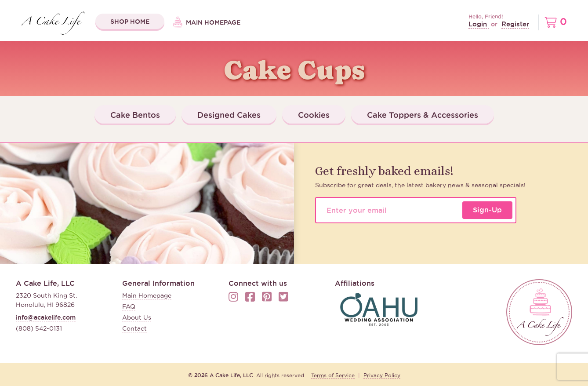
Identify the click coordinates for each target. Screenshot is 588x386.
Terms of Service (333, 375)
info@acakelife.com (46, 317)
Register (515, 24)
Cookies (314, 115)
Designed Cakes (229, 115)
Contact (134, 328)
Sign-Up (487, 210)
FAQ (129, 306)
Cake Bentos (135, 115)
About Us (137, 317)
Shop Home (130, 22)
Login (479, 24)
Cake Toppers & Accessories (423, 115)
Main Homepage (207, 23)
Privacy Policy (382, 375)
